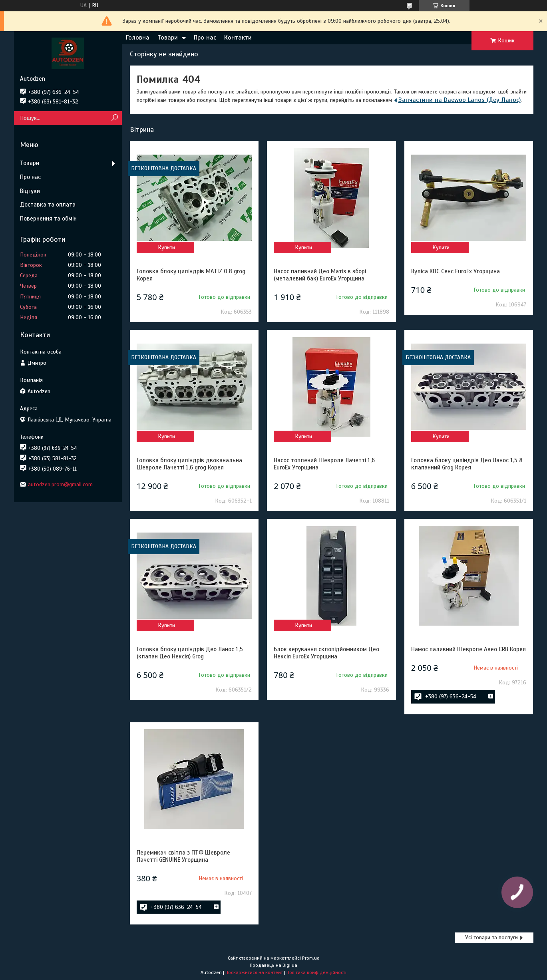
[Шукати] (115, 118)
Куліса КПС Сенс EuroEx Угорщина (456, 271)
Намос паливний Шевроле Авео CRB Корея (468, 649)
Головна (138, 38)
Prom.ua (311, 958)
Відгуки (30, 191)
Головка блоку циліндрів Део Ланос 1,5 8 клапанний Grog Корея (467, 464)
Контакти (238, 38)
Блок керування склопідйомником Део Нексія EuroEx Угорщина (326, 653)
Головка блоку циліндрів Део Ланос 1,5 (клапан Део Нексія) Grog (190, 653)
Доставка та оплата (48, 205)
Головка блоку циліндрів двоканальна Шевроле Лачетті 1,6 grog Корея (189, 464)
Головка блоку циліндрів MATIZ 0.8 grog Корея (191, 275)
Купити (166, 247)
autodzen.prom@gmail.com (60, 484)
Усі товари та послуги (491, 937)
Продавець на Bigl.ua (273, 965)
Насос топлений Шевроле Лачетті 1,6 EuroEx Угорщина (324, 464)
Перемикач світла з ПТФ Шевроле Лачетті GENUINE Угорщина (183, 856)
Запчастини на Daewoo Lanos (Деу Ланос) (459, 100)
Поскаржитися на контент (254, 972)
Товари (168, 38)
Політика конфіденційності (316, 972)
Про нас (205, 38)
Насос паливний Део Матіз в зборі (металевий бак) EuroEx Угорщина (320, 275)
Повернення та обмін (48, 219)
